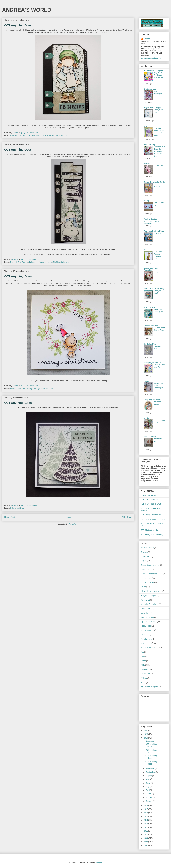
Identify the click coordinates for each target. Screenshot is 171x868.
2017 (146, 809)
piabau (147, 164)
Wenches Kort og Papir (154, 231)
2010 (146, 834)
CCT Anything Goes (18, 25)
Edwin (143, 587)
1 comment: (32, 259)
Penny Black (146, 630)
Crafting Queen (150, 89)
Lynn (146, 126)
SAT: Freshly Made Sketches (153, 519)
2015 (146, 816)
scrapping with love (152, 400)
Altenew (13, 389)
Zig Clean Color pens (60, 135)
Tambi (143, 661)
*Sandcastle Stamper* (153, 71)
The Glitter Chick (151, 326)
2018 (146, 806)
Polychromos (146, 639)
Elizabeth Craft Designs (19, 135)
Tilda (143, 665)
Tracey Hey (31, 389)
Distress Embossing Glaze (152, 574)
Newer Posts (10, 517)
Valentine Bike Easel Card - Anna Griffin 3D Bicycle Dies (159, 151)
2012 (146, 827)
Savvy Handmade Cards (154, 182)
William (144, 678)
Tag (142, 652)
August (149, 776)
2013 (146, 824)
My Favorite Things (149, 622)
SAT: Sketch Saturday (150, 530)
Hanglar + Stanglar (149, 596)
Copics (144, 561)
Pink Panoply (149, 145)
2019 (146, 738)
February (150, 797)
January (149, 801)
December (150, 741)
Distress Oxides (147, 582)
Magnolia (42, 262)
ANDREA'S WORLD (27, 10)
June (148, 783)
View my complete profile (151, 58)
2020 (146, 734)
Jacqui (146, 381)
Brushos (144, 552)
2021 (146, 731)
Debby (146, 201)
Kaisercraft (40, 135)
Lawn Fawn (22, 389)
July (148, 779)
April (148, 790)
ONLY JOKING (150, 307)
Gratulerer (158, 233)
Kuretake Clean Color (150, 604)
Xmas (22, 508)
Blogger (98, 863)
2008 (146, 842)
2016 (146, 813)
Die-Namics (146, 569)
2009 (146, 838)
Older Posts (127, 517)
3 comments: (32, 505)
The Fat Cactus (150, 219)
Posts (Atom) (74, 524)
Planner (48, 135)
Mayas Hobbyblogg (152, 108)
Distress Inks (146, 578)
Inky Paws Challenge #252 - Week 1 (159, 75)
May (148, 787)
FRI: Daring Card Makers (151, 515)
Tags (143, 656)
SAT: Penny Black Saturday (152, 534)
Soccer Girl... (159, 272)
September (151, 772)
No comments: (33, 133)
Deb (145, 250)
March (149, 794)
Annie (146, 418)
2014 (146, 820)
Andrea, (147, 39)
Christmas (145, 556)
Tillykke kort (158, 166)
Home (69, 517)
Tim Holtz (145, 669)
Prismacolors (146, 643)
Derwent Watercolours (150, 565)
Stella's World (150, 437)
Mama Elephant (147, 617)
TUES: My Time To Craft (151, 504)
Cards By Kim (150, 344)
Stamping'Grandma (152, 363)
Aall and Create (147, 548)
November (150, 768)
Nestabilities (146, 626)
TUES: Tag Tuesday (149, 495)
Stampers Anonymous (150, 648)
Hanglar (32, 135)
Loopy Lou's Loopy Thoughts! (152, 269)
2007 (146, 845)
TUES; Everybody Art (150, 500)
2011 (146, 831)
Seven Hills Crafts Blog (154, 289)
